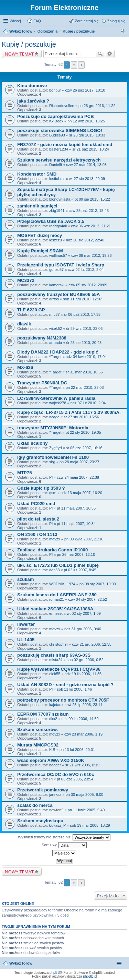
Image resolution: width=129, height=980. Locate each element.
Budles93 (57, 135)
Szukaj (100, 54)
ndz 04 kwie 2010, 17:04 (86, 357)
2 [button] (74, 65)
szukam (25, 579)
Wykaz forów (21, 31)
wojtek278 (58, 403)
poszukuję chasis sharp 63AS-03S (54, 655)
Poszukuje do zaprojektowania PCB (56, 116)
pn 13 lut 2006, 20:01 (77, 750)
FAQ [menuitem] (37, 21)
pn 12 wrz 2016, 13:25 (86, 121)
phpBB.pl (90, 976)
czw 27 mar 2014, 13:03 (86, 165)
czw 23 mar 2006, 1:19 (83, 734)
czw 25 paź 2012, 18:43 (89, 211)
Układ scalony (33, 443)
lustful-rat (57, 179)
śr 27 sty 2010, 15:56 (81, 417)
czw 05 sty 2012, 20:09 (88, 285)
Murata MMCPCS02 (38, 745)
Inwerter (26, 624)
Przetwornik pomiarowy (43, 790)
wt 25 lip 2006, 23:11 (85, 705)
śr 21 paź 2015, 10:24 (90, 149)
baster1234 (59, 149)
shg (52, 462)
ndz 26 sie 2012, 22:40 (85, 240)
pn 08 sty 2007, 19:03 (98, 584)
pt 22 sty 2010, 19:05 (83, 432)
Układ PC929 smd (36, 504)
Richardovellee (62, 106)
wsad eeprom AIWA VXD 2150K (51, 760)
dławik (24, 324)
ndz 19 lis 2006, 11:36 (83, 674)
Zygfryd (56, 448)
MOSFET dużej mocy (40, 235)
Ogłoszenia (48, 31)
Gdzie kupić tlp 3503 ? (41, 488)
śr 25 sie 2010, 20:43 (84, 343)
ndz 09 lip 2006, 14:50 (80, 719)
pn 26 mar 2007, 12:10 (76, 554)
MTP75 (25, 473)
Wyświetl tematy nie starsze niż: (64, 837)
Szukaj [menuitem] (123, 32)
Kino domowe (32, 86)
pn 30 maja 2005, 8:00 (84, 794)
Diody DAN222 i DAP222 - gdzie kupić (58, 352)
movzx (55, 539)
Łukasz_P (57, 825)
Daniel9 (56, 165)
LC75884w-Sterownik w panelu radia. (57, 398)
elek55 (55, 674)
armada (56, 343)
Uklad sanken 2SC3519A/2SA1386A (55, 609)
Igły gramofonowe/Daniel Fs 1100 (53, 457)
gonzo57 (56, 270)
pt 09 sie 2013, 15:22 (92, 199)
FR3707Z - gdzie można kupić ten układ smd (65, 145)
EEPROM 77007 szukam (43, 714)
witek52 (56, 328)
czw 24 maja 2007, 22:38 (78, 477)
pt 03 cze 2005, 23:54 (75, 779)
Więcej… (17, 21)
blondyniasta (60, 199)
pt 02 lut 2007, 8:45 (80, 570)
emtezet (56, 613)
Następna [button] (81, 65)
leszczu (56, 240)
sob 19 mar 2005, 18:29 (90, 825)
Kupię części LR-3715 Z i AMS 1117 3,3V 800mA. (69, 412)
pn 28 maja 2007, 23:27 (79, 462)
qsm (53, 493)
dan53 (55, 570)
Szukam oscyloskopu (40, 821)
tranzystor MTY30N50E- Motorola (53, 428)
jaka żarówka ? (33, 101)
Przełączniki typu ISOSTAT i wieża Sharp (61, 265)
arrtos (54, 299)
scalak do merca (35, 805)
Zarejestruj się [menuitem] (87, 21)
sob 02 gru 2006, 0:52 (85, 660)
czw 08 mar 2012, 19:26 (91, 255)
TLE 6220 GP (31, 310)
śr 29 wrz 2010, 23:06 (84, 328)
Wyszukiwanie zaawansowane (110, 54)
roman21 (57, 599)
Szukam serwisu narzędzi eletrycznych (59, 160)
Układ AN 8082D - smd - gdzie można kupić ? (65, 685)
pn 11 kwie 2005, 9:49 (86, 810)
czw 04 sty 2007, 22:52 (88, 599)
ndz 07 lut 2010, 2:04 (88, 403)
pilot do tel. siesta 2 (38, 519)
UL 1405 (26, 640)
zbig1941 (57, 211)
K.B (52, 750)
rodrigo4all (58, 226)
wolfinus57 (58, 255)
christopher (58, 644)
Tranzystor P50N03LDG (42, 383)
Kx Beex (56, 121)
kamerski (57, 285)
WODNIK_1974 (62, 584)
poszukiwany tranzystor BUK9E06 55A (58, 294)
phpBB (55, 973)
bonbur (55, 90)
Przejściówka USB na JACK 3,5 (51, 221)
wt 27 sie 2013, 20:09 (87, 179)
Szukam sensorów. (37, 730)
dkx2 (53, 719)
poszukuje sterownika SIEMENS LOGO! (60, 130)
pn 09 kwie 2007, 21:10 (84, 539)
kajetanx (56, 705)
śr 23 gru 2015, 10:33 (87, 135)
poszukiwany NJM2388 (42, 338)
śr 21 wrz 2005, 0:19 (82, 765)
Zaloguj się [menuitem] (116, 21)
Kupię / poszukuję (79, 31)
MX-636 (25, 367)
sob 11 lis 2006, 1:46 (75, 689)
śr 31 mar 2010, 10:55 (84, 372)
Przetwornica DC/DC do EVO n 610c (56, 774)
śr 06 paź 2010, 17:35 (82, 314)
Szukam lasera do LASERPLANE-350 (57, 595)
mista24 (56, 660)
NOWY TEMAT (19, 54)
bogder (55, 765)
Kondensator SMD (37, 174)
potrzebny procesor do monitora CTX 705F (63, 700)
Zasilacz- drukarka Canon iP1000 (52, 550)
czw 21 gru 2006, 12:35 (92, 644)
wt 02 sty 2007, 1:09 (84, 613)
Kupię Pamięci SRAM (40, 251)
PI (51, 477)
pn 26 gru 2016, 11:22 (97, 106)
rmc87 (55, 314)
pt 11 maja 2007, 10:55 (77, 508)
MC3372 (26, 280)
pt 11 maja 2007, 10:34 (77, 524)
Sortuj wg (64, 845)
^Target (55, 357)
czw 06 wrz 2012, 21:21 (91, 226)
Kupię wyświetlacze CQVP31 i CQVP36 (59, 669)
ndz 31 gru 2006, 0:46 (83, 629)
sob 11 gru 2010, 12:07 (82, 299)
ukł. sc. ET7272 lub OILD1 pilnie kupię (58, 565)
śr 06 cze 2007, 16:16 (84, 448)
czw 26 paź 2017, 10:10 (85, 90)
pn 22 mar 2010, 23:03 (85, 387)
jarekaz (55, 794)
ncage (54, 417)
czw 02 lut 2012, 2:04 (86, 270)
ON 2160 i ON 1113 (37, 534)
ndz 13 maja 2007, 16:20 (81, 493)
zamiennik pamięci (37, 206)
